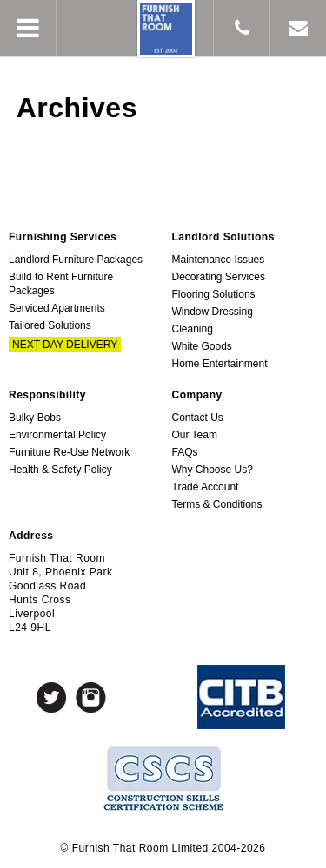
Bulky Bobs (35, 418)
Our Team (195, 435)
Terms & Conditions (217, 504)
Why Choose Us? (213, 470)
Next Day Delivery (65, 345)
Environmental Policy (57, 435)
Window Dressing (213, 312)
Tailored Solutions (50, 325)
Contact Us (198, 418)
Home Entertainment (220, 364)
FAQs (185, 452)
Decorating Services (219, 277)
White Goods (202, 346)
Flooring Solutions (214, 294)
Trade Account (206, 487)
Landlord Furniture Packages (76, 260)
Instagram (91, 697)
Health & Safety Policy (60, 470)
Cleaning (193, 329)
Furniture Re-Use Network (69, 452)
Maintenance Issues (219, 260)
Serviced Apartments (57, 308)
